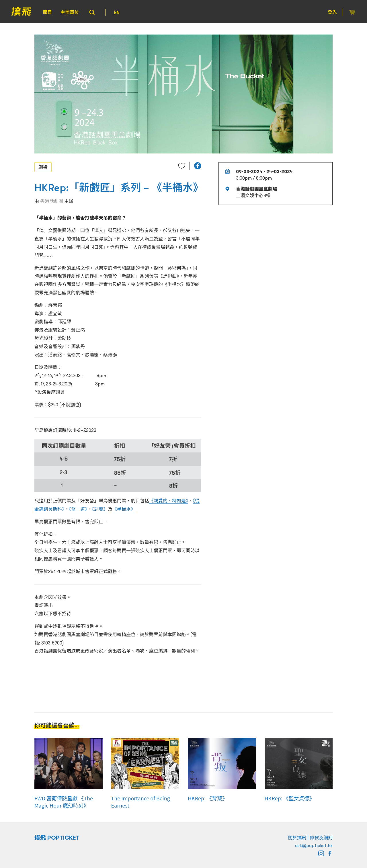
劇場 (43, 167)
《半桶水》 (124, 509)
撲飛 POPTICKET (57, 838)
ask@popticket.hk (314, 845)
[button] (198, 166)
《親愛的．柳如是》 (169, 501)
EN (117, 12)
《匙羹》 (100, 509)
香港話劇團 (52, 201)
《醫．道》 (78, 509)
